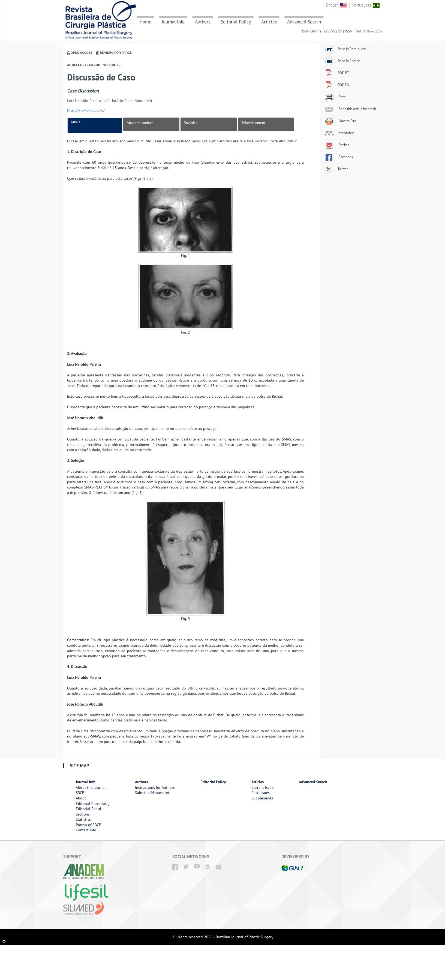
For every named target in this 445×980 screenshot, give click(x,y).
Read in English (342, 61)
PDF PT (337, 73)
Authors (203, 22)
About (81, 798)
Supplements (262, 798)
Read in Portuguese (345, 49)
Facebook (339, 157)
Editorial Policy (236, 22)
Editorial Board (88, 809)
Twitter (336, 169)
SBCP (80, 793)
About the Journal (91, 787)
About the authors (140, 123)
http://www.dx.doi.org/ (86, 110)
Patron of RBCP (88, 825)
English (336, 5)
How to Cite (340, 121)
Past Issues (261, 793)
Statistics (190, 123)
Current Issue (262, 787)
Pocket (337, 145)
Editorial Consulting (93, 804)
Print (335, 97)
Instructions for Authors (155, 787)
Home (145, 22)
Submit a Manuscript (152, 793)
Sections (83, 814)
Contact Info (86, 830)
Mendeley (339, 133)
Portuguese (366, 5)
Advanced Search (304, 22)
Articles (269, 22)
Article (76, 122)
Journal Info (173, 22)
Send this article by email (350, 109)
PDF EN (337, 85)
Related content (253, 123)
